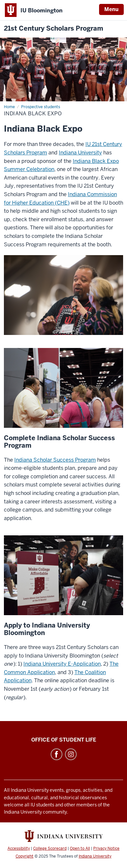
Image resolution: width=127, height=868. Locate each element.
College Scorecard (50, 848)
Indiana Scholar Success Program (55, 460)
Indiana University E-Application (62, 664)
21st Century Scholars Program (54, 29)
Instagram (71, 754)
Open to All (80, 848)
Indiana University (80, 153)
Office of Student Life (64, 740)
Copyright (25, 856)
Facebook (57, 754)
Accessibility (19, 848)
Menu (111, 9)
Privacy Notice (106, 848)
